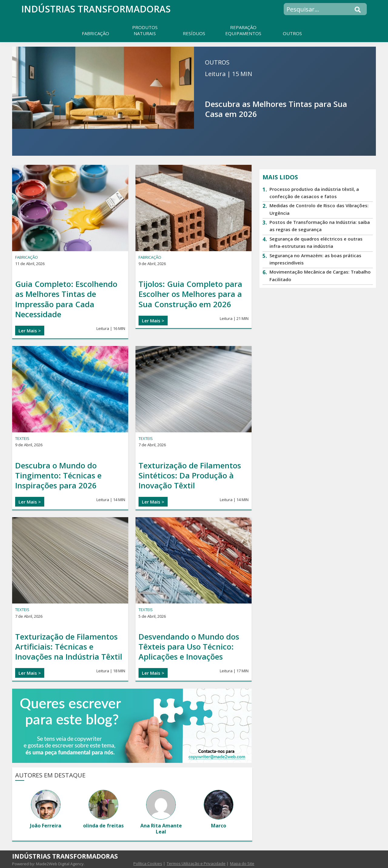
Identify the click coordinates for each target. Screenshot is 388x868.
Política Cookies (148, 863)
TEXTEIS (22, 438)
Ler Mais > (30, 331)
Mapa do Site (242, 863)
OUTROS (217, 62)
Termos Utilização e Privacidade (196, 863)
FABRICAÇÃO (27, 257)
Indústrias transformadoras (96, 9)
